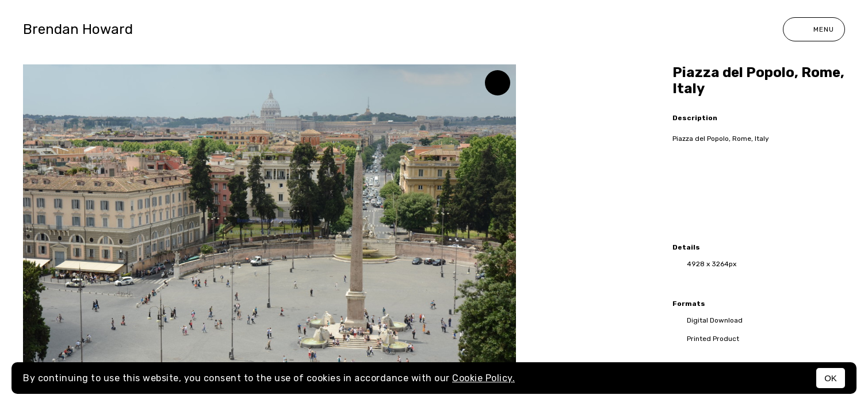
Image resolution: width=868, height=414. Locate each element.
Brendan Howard (78, 29)
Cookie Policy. (483, 378)
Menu (814, 29)
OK (831, 378)
